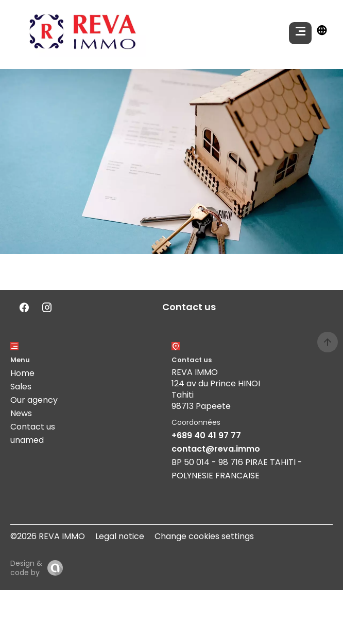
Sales (21, 387)
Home (22, 373)
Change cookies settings (204, 536)
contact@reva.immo (216, 449)
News (21, 413)
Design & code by (26, 568)
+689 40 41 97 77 (206, 435)
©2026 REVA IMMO (48, 536)
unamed (27, 440)
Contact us (33, 427)
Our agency (34, 400)
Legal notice (120, 536)
